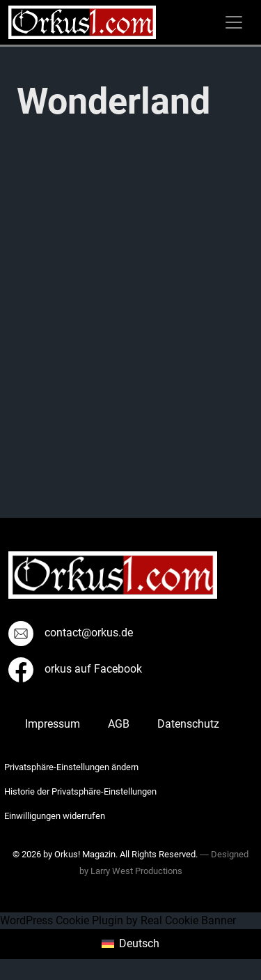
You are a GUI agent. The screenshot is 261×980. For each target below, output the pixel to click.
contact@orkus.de (71, 633)
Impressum (53, 724)
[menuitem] (130, 944)
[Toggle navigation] (234, 22)
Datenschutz (188, 724)
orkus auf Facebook (75, 669)
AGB (119, 724)
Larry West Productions (136, 871)
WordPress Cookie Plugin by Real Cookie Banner (118, 920)
